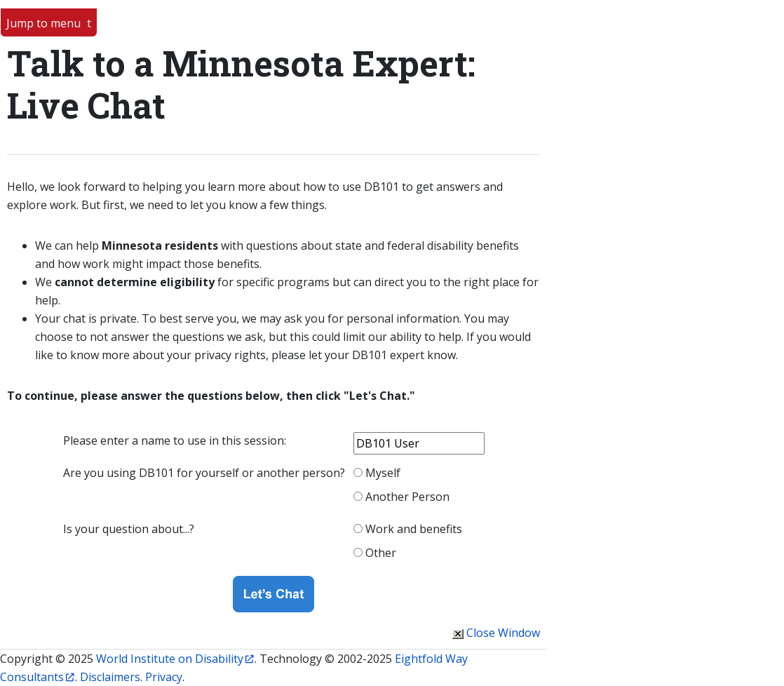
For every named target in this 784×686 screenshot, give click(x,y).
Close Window (503, 633)
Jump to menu (43, 23)
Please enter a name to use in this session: (175, 440)
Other (381, 553)
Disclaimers (110, 677)
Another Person (407, 497)
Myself (383, 473)
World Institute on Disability (170, 659)
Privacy (164, 677)
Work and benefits (414, 529)
